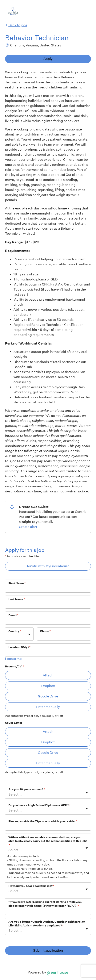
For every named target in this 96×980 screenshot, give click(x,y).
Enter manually (48, 707)
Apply (48, 59)
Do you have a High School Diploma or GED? (39, 805)
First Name (17, 583)
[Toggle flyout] (29, 634)
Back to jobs (16, 25)
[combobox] (9, 636)
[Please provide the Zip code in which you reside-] (48, 827)
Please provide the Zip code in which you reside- (43, 821)
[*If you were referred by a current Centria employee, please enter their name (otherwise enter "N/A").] (48, 911)
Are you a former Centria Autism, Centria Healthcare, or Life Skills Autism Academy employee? (47, 924)
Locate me (13, 659)
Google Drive (48, 696)
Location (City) (19, 647)
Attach (48, 675)
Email (13, 615)
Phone (45, 631)
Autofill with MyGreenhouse (48, 566)
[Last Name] (48, 605)
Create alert (28, 527)
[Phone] (64, 637)
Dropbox (48, 686)
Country (15, 631)
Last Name (17, 599)
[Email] (48, 621)
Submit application (48, 950)
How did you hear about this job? (31, 886)
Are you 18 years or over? (27, 789)
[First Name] (48, 589)
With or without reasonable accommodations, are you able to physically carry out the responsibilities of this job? (48, 841)
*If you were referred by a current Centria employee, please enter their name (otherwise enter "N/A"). (45, 904)
